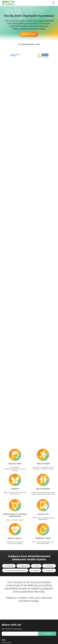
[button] (53, 3)
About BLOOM (7, 643)
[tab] (9, 566)
